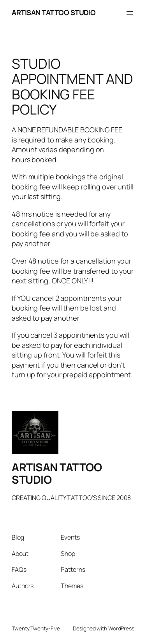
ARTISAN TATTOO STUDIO (54, 12)
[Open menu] (130, 13)
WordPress (121, 628)
